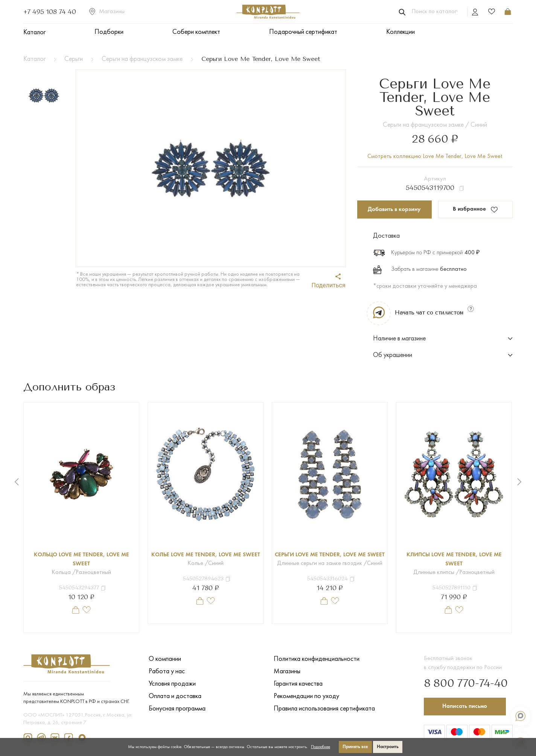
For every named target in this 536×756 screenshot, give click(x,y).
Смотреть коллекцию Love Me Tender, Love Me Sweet (435, 156)
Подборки (109, 32)
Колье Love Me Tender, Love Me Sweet (206, 560)
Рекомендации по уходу (306, 696)
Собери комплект (196, 32)
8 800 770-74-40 (461, 682)
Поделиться (329, 281)
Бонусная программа (177, 709)
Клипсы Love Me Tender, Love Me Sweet (454, 560)
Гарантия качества (298, 684)
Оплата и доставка (175, 696)
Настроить (388, 747)
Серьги (74, 59)
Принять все (355, 747)
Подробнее (321, 747)
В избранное (475, 210)
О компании (165, 659)
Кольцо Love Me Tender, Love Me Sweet (81, 560)
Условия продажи (172, 684)
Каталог (34, 33)
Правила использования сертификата (324, 709)
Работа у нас (167, 672)
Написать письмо (466, 705)
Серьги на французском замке (142, 59)
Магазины (107, 12)
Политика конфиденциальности (317, 659)
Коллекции (400, 32)
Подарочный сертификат (303, 32)
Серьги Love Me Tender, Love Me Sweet (330, 560)
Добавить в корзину (394, 209)
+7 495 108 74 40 (50, 12)
